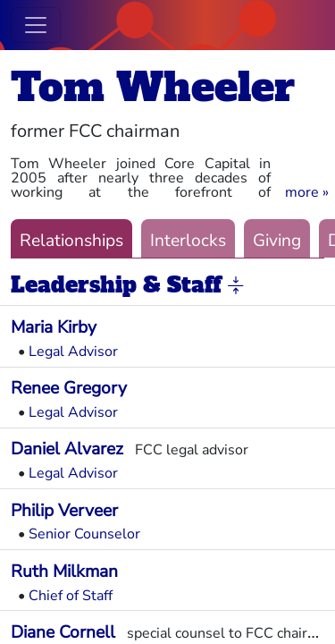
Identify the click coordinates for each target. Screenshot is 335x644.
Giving (277, 241)
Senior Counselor (84, 534)
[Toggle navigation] (36, 25)
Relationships (71, 241)
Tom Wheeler (153, 87)
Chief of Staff (71, 596)
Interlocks (188, 241)
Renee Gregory (69, 388)
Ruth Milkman (64, 572)
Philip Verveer (64, 511)
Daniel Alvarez (67, 449)
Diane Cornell (63, 632)
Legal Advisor (73, 352)
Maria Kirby (54, 327)
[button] (307, 192)
